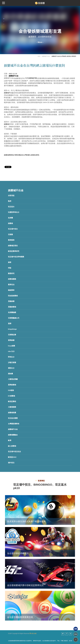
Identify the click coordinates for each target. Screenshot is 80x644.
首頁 (39, 56)
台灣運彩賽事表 (14, 424)
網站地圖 (34, 634)
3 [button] (4, 24)
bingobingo (12, 329)
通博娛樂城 (12, 385)
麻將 (10, 262)
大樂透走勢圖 (13, 379)
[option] (40, 30)
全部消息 (11, 195)
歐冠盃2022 (12, 457)
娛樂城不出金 (13, 429)
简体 (76, 634)
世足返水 (11, 207)
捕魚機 (10, 374)
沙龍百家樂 (12, 362)
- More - (40, 42)
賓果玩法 (11, 285)
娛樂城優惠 (12, 279)
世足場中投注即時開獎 (16, 257)
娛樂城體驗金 (13, 435)
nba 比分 (11, 351)
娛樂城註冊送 (13, 246)
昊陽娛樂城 (12, 307)
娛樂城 (10, 223)
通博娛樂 (11, 340)
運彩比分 (11, 368)
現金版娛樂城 (13, 296)
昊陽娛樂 (11, 301)
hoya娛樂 (11, 346)
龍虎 (10, 201)
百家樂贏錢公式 (14, 318)
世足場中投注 (13, 229)
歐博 (10, 440)
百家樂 (10, 234)
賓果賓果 (11, 240)
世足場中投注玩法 (14, 452)
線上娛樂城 (12, 446)
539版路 (11, 390)
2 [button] (4, 21)
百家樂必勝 (12, 335)
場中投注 (11, 463)
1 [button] (4, 19)
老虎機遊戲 (12, 312)
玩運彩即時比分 (14, 212)
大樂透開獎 (12, 407)
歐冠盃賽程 (12, 401)
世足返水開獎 (13, 418)
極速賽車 (11, 290)
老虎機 (10, 218)
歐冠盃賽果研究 (14, 251)
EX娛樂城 (11, 396)
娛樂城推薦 (12, 413)
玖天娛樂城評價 (31, 78)
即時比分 (11, 357)
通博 (10, 323)
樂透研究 (11, 273)
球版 (10, 268)
